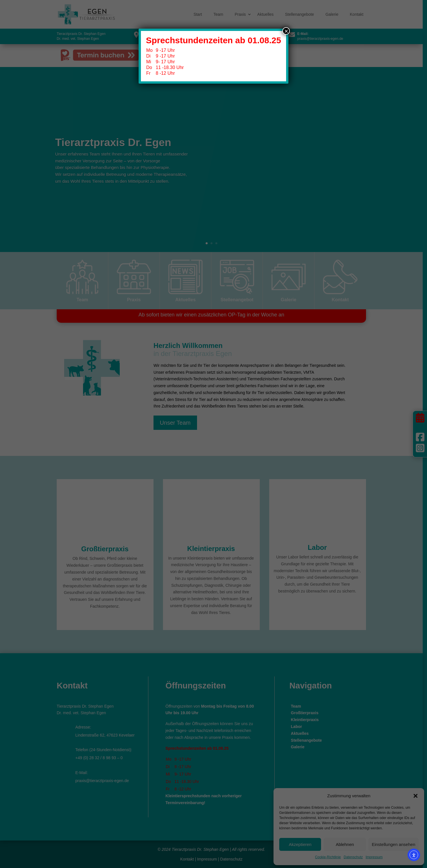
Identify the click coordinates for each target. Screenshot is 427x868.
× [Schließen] (286, 31)
